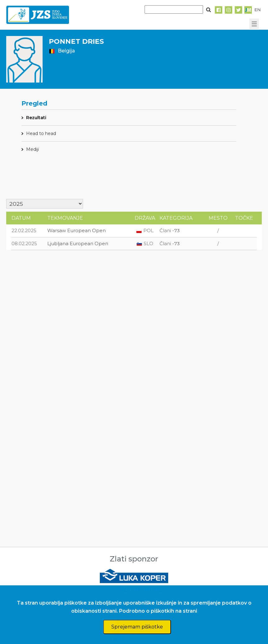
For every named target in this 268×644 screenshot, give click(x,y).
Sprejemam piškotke (137, 627)
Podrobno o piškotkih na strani (158, 611)
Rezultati (36, 118)
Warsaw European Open (76, 230)
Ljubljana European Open (78, 243)
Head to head (41, 133)
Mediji (32, 149)
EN (257, 10)
